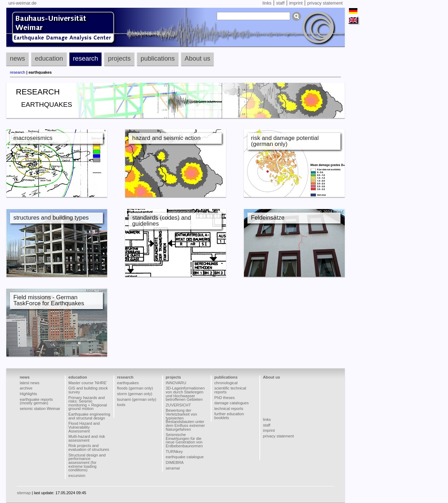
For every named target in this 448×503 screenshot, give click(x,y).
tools (121, 405)
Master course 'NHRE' (88, 383)
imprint (296, 3)
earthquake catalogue (185, 457)
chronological (226, 383)
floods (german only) (135, 388)
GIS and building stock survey (88, 390)
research (86, 58)
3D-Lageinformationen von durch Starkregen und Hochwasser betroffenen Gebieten (185, 394)
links (267, 3)
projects (119, 58)
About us (198, 58)
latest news (30, 383)
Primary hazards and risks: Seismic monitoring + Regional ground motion (88, 403)
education (49, 58)
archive (26, 388)
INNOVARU (176, 383)
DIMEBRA (175, 462)
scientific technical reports (230, 390)
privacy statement (325, 3)
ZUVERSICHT (178, 405)
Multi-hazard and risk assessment (87, 438)
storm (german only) (135, 394)
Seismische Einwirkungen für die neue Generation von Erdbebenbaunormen (184, 440)
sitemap (24, 493)
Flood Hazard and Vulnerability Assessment (84, 427)
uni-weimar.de (23, 3)
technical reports (229, 409)
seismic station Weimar (40, 409)
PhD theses (225, 398)
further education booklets (229, 416)
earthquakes (128, 383)
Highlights (28, 394)
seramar (173, 468)
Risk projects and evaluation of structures (89, 447)
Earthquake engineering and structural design (89, 416)
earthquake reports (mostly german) (36, 401)
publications (158, 58)
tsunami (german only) (137, 399)
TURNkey (174, 452)
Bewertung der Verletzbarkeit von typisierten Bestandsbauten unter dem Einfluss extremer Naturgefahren (185, 420)
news (17, 58)
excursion (77, 476)
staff (280, 3)
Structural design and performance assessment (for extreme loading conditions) (87, 463)
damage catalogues (232, 403)
